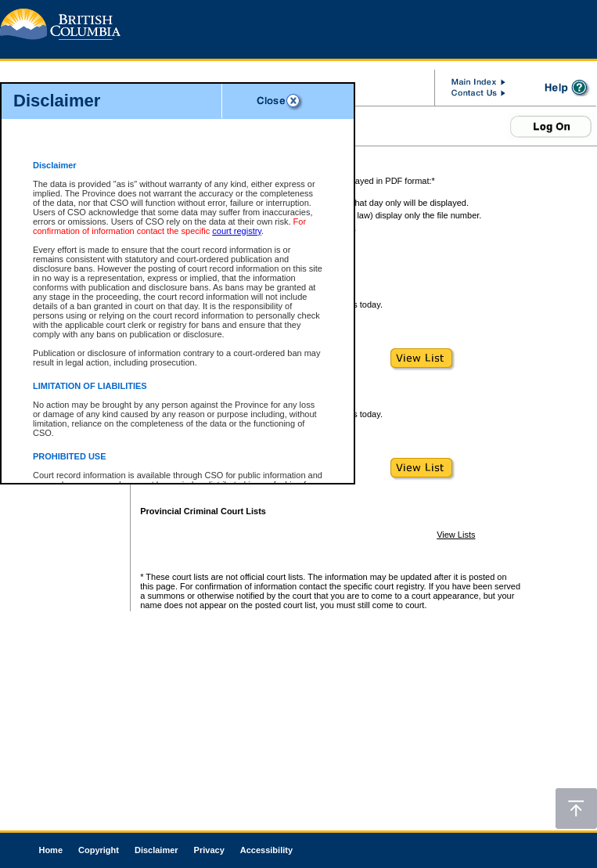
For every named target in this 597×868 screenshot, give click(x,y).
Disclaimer (156, 850)
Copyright (99, 850)
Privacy (209, 850)
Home (50, 850)
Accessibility (266, 850)
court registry (237, 231)
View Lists (456, 535)
